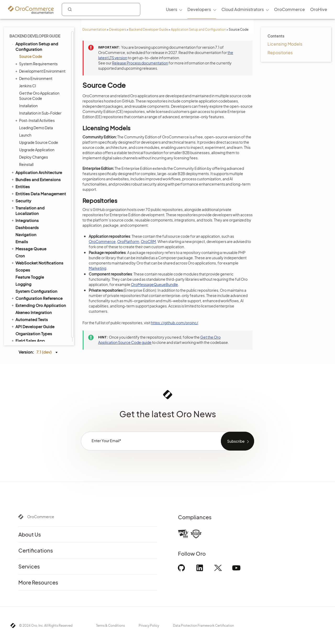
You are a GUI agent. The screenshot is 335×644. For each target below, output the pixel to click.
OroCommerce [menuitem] (289, 9)
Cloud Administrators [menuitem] (243, 9)
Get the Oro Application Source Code (39, 96)
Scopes (23, 270)
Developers (118, 29)
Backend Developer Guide (149, 29)
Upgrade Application (37, 150)
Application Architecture (36, 172)
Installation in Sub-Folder (40, 113)
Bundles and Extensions (36, 179)
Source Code (31, 56)
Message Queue (29, 248)
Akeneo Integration (34, 312)
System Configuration (36, 291)
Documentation (94, 29)
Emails (22, 242)
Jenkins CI (28, 86)
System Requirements (37, 64)
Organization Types (34, 334)
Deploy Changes (33, 157)
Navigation (26, 234)
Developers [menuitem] (199, 9)
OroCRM (148, 241)
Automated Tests (29, 319)
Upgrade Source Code (39, 142)
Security (21, 201)
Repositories (280, 53)
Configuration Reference (37, 298)
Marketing (97, 268)
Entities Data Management (38, 193)
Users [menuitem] (172, 9)
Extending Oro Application (38, 305)
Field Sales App (28, 340)
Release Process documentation (140, 63)
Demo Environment (34, 78)
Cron (20, 256)
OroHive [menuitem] (319, 9)
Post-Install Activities (36, 120)
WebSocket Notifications (37, 263)
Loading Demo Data (36, 128)
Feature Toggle (30, 277)
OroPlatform (128, 241)
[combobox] (101, 9)
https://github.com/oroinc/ (175, 323)
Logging (23, 284)
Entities (20, 186)
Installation (28, 106)
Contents (276, 36)
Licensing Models (285, 44)
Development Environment (41, 71)
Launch (25, 135)
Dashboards (27, 227)
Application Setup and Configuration (198, 29)
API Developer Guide (33, 326)
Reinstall (26, 164)
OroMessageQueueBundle (154, 284)
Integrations (25, 220)
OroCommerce (102, 241)
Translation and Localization (28, 210)
